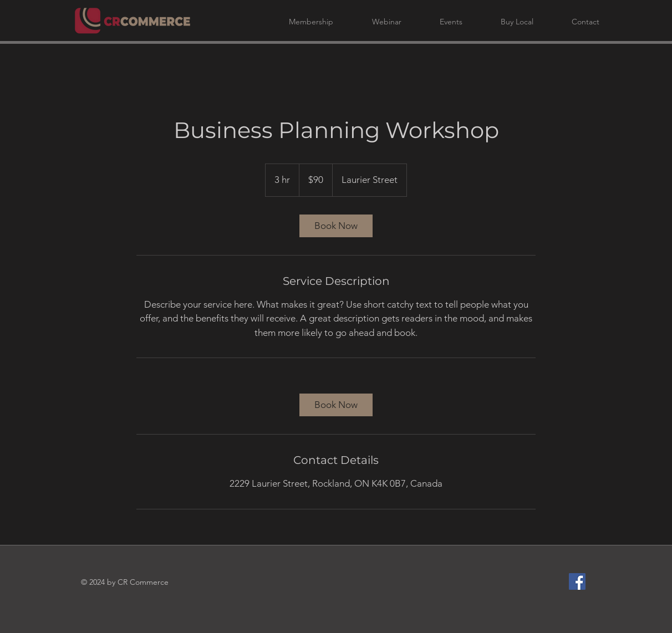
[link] (336, 226)
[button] (300, 22)
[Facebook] (577, 581)
